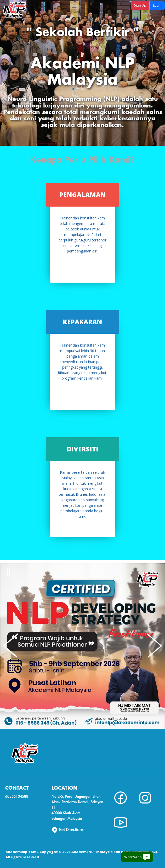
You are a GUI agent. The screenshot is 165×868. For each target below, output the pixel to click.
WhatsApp (137, 857)
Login (157, 5)
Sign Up (140, 5)
